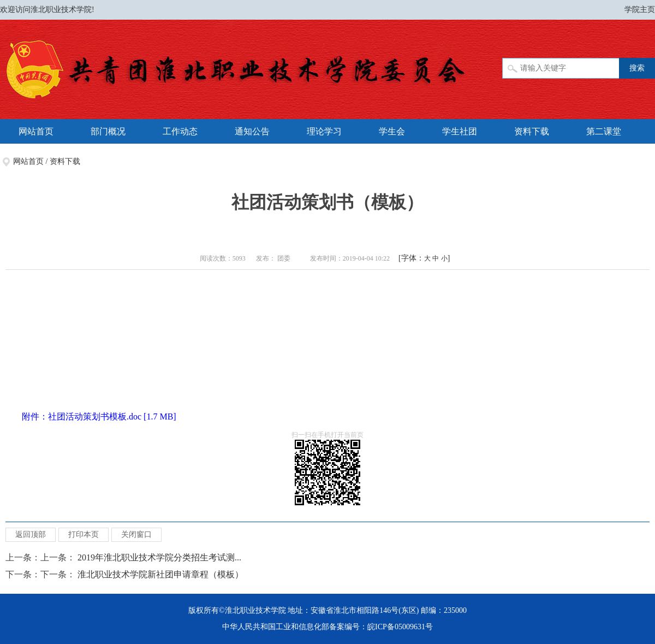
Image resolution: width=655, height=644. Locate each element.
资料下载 (532, 131)
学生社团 (460, 131)
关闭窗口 (136, 534)
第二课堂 (604, 131)
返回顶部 (31, 534)
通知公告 (252, 131)
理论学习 (324, 131)
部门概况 (108, 131)
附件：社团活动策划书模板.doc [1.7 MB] (99, 416)
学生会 (392, 131)
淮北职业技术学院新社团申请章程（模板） (160, 574)
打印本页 (84, 534)
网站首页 (36, 131)
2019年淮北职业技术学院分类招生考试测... (159, 557)
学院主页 (640, 10)
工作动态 (180, 131)
